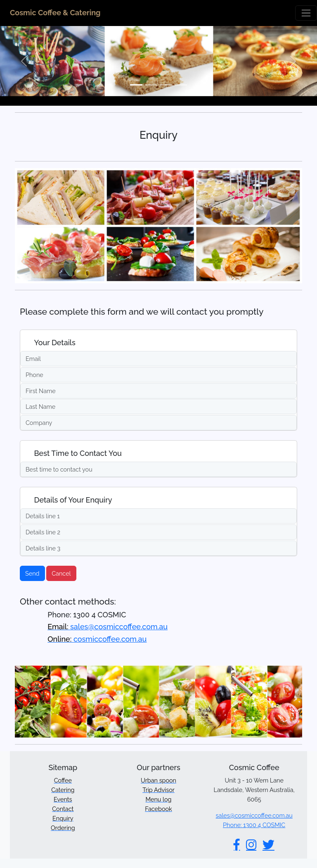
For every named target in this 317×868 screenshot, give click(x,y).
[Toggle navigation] (306, 13)
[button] (24, 61)
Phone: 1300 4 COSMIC (254, 825)
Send (32, 573)
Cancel (61, 573)
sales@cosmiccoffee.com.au (108, 627)
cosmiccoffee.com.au (97, 639)
